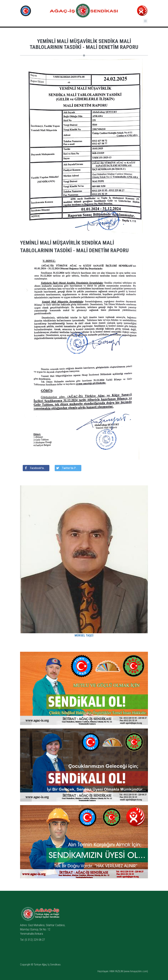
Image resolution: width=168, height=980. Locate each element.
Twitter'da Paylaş (68, 468)
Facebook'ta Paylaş (36, 468)
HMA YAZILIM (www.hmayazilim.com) (129, 971)
